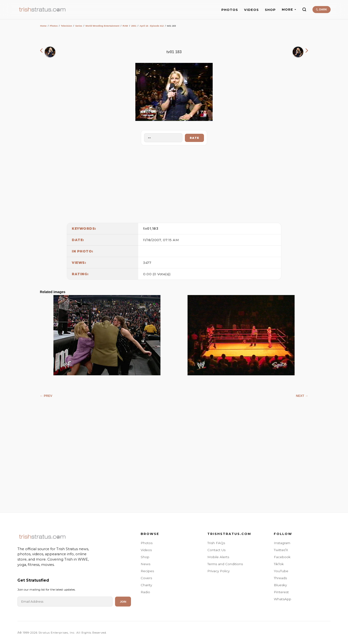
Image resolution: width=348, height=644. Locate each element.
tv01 (147, 229)
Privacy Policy (218, 571)
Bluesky (280, 585)
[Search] (304, 9)
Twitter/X (281, 550)
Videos (146, 550)
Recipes (147, 571)
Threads (280, 578)
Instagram (282, 543)
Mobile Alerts (218, 557)
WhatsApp (283, 599)
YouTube (281, 571)
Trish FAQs (216, 543)
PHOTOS (230, 10)
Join (123, 602)
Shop (145, 557)
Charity (146, 585)
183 (155, 229)
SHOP (270, 10)
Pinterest (281, 592)
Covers (146, 578)
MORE (289, 10)
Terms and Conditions (225, 564)
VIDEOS (251, 10)
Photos (54, 26)
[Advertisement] (174, 183)
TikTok (279, 564)
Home (43, 26)
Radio (145, 592)
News (145, 564)
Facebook (282, 557)
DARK (322, 9)
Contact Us (216, 550)
